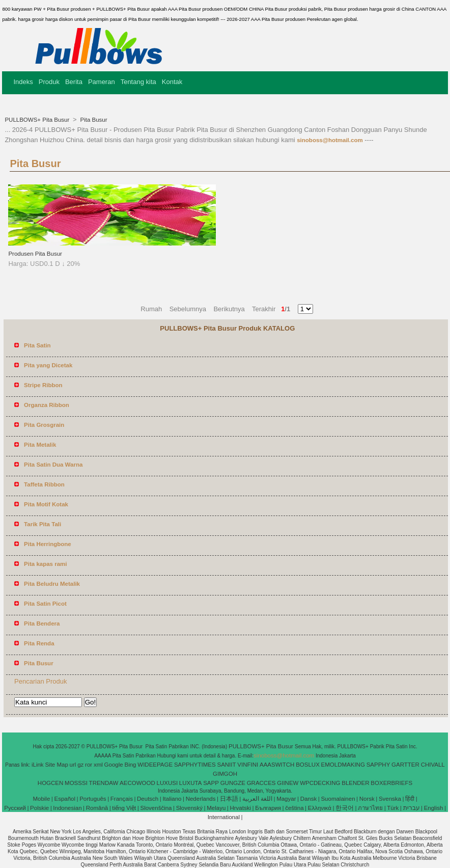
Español (65, 799)
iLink (38, 765)
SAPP (211, 783)
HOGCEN (50, 783)
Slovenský (189, 808)
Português (93, 799)
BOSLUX (308, 765)
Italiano (172, 799)
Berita (74, 82)
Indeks (23, 82)
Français (122, 799)
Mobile (41, 799)
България (268, 808)
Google (114, 765)
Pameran (102, 82)
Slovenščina (156, 808)
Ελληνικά (320, 808)
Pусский (15, 808)
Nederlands (201, 799)
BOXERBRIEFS (391, 783)
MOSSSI (76, 783)
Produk (49, 82)
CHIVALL (433, 765)
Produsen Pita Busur (35, 254)
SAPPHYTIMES (195, 765)
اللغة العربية (257, 799)
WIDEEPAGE (155, 765)
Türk (393, 808)
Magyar (286, 799)
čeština (294, 808)
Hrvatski (240, 808)
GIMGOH (225, 774)
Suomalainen (338, 799)
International (224, 817)
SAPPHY (378, 765)
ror (89, 765)
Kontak (172, 82)
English (434, 808)
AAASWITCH (277, 765)
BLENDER (355, 783)
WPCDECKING (320, 783)
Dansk (309, 799)
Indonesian (67, 808)
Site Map (56, 765)
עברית (412, 808)
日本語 (229, 799)
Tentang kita (138, 82)
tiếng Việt (124, 808)
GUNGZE (233, 783)
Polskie (39, 808)
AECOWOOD (137, 783)
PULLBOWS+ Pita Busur (38, 120)
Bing (130, 765)
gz (80, 765)
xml (98, 765)
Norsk (367, 799)
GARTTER (405, 765)
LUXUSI (167, 783)
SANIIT (226, 765)
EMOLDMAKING (343, 765)
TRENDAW (104, 783)
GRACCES (261, 783)
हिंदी (410, 799)
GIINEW (288, 783)
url (73, 765)
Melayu (216, 808)
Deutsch (148, 799)
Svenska (390, 799)
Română (97, 808)
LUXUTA (191, 783)
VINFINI (248, 765)
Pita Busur (93, 120)
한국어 (345, 808)
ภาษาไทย (370, 808)
